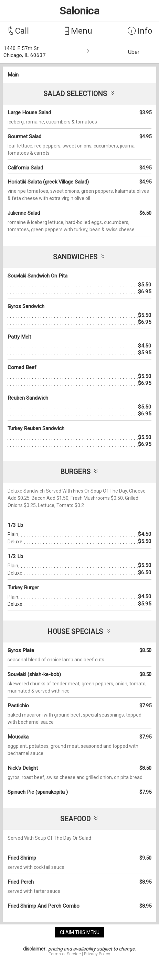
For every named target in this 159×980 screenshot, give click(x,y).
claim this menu (80, 932)
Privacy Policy (97, 954)
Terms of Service (65, 954)
